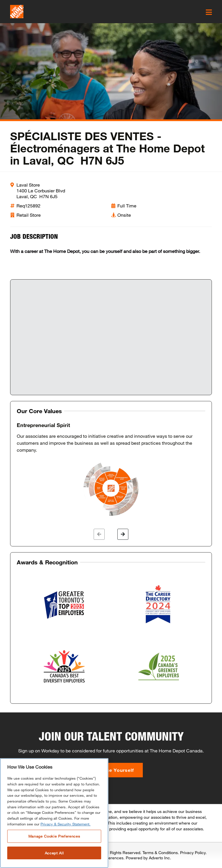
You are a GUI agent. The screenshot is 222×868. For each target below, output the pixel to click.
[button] (99, 534)
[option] (111, 470)
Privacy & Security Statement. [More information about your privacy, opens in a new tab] (65, 824)
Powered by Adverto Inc (148, 858)
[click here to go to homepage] (17, 12)
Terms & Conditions (160, 852)
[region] (54, 813)
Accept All (54, 853)
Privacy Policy (193, 852)
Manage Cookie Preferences (54, 836)
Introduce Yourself (111, 770)
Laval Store (28, 185)
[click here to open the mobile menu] (209, 12)
